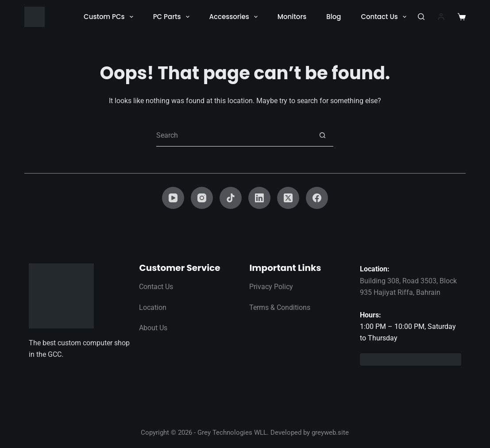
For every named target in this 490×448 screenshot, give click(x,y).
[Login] (441, 17)
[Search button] (322, 135)
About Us (153, 328)
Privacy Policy (271, 287)
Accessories (235, 17)
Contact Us (385, 17)
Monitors (292, 17)
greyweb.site (330, 433)
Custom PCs (110, 17)
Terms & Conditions (280, 307)
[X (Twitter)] (288, 198)
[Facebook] (317, 198)
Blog (334, 17)
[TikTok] (231, 198)
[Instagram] (202, 198)
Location (153, 307)
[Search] (421, 17)
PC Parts (173, 17)
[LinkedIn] (259, 198)
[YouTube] (173, 198)
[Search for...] (234, 135)
